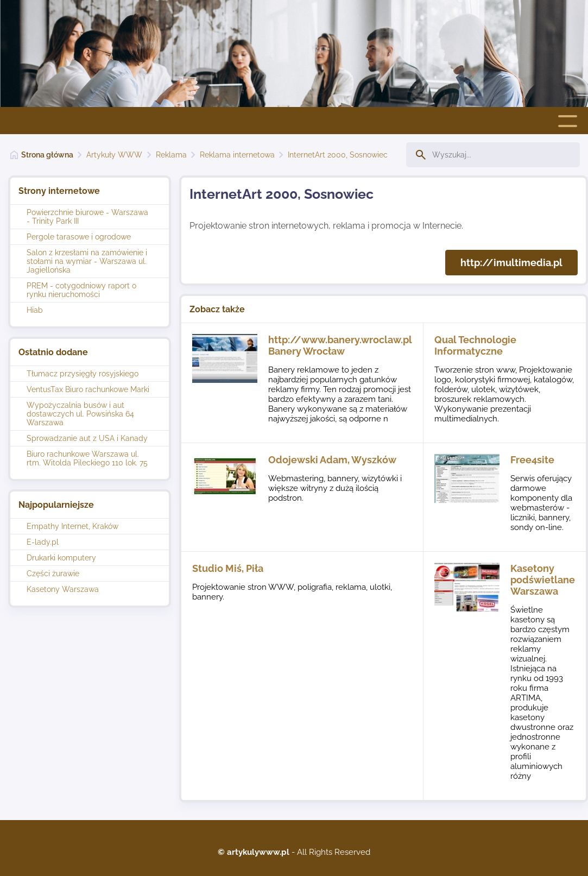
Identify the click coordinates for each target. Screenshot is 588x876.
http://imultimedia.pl (511, 263)
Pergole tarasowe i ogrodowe (79, 237)
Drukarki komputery (61, 558)
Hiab (35, 310)
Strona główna (47, 155)
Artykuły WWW (114, 155)
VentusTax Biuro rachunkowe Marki (88, 389)
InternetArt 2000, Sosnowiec (338, 155)
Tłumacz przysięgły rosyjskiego (83, 374)
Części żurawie (53, 574)
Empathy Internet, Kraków (72, 526)
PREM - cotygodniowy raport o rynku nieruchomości (81, 290)
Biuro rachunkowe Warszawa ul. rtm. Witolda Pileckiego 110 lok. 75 (87, 458)
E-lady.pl (43, 542)
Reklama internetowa (237, 155)
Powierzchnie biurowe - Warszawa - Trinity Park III (87, 217)
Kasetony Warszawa (63, 589)
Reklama (171, 155)
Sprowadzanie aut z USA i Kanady (87, 438)
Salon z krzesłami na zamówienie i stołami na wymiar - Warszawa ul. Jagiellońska (87, 261)
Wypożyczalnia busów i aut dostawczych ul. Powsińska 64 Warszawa (80, 414)
